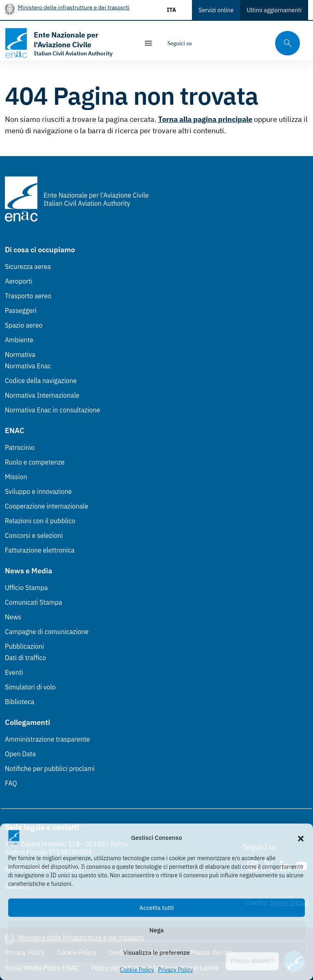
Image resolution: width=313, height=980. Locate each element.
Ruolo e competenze (35, 462)
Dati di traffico (25, 658)
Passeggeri (21, 311)
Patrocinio (20, 447)
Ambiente (19, 340)
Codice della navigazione (41, 381)
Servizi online (216, 10)
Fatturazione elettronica (40, 550)
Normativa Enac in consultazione (53, 410)
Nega (156, 930)
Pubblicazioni (24, 646)
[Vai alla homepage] (68, 43)
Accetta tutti (157, 908)
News (13, 617)
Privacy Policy (176, 970)
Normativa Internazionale (42, 395)
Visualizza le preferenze (157, 952)
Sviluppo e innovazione (38, 491)
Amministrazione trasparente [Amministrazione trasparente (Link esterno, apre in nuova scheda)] (47, 739)
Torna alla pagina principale (205, 119)
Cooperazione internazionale (46, 506)
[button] (301, 838)
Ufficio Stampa (26, 588)
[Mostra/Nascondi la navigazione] (148, 43)
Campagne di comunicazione (47, 632)
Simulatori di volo (30, 687)
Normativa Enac (28, 366)
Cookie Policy (137, 970)
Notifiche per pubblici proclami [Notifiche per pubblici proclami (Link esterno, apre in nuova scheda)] (50, 769)
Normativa (20, 355)
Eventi (14, 672)
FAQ (11, 783)
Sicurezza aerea (28, 266)
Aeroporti (19, 281)
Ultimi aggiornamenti (274, 10)
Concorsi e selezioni (34, 535)
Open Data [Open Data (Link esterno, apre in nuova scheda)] (20, 754)
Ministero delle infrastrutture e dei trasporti (74, 7)
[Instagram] (205, 43)
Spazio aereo (24, 325)
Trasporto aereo (28, 296)
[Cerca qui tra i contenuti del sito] (285, 43)
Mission (16, 477)
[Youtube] (253, 43)
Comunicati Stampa (33, 602)
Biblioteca (20, 702)
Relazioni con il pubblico (40, 521)
